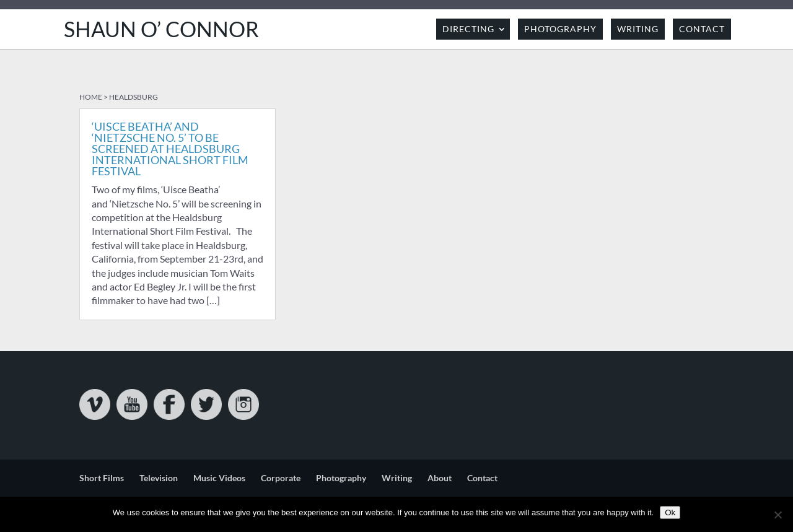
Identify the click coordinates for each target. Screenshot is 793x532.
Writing (638, 29)
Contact (702, 29)
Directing (468, 29)
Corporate (281, 478)
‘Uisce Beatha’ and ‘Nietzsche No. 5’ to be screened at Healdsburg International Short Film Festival (170, 149)
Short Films (102, 478)
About (440, 478)
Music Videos (219, 478)
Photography (560, 29)
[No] (778, 515)
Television (159, 478)
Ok (670, 512)
